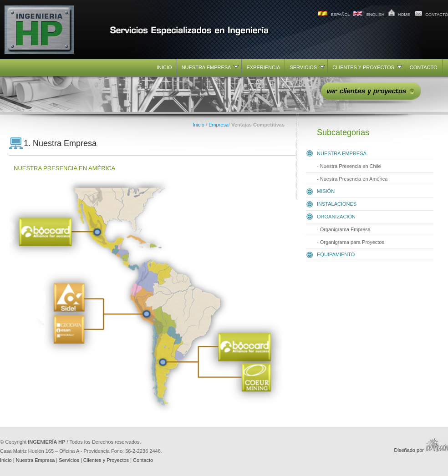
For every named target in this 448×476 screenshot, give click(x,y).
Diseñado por (421, 450)
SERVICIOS (307, 67)
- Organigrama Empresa (344, 229)
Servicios (69, 460)
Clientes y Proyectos (106, 460)
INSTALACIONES (337, 204)
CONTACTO (437, 15)
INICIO (164, 67)
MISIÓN (326, 191)
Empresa (219, 125)
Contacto (143, 460)
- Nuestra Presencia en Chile (349, 166)
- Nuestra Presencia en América (352, 179)
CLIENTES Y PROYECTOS (367, 67)
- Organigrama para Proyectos (351, 242)
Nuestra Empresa (36, 460)
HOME (404, 15)
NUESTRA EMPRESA (210, 67)
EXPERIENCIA (263, 67)
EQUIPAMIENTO (336, 254)
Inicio (199, 125)
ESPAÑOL (341, 15)
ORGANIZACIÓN (336, 217)
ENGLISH (376, 15)
